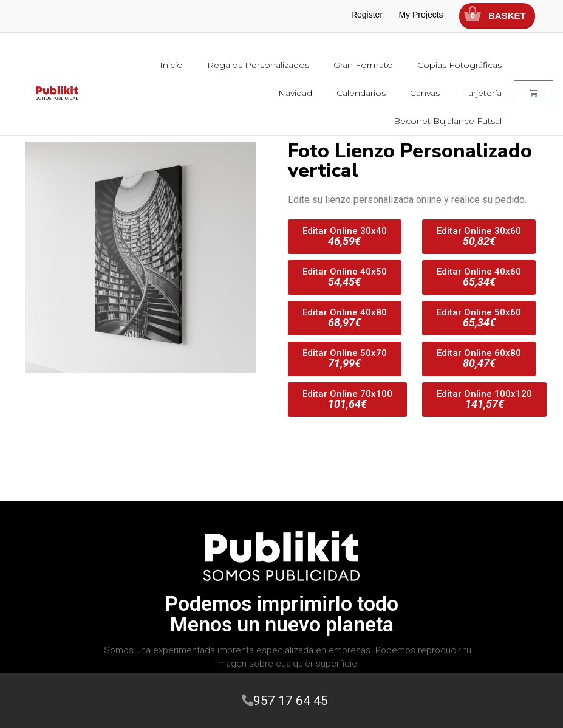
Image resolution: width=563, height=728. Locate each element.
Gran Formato (363, 65)
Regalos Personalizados (258, 65)
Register (367, 15)
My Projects (421, 15)
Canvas (425, 93)
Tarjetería (483, 93)
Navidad (295, 93)
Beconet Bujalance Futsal (448, 121)
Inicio (171, 65)
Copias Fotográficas (459, 65)
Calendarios (361, 93)
